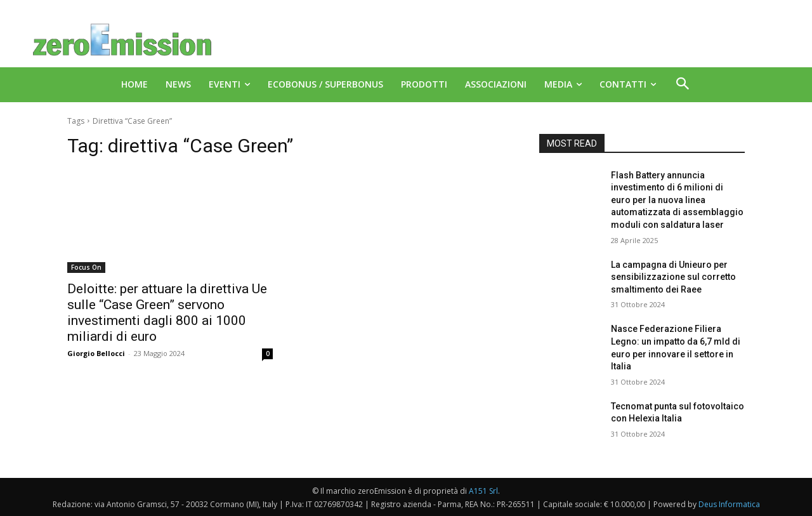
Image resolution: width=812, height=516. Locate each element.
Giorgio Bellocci (96, 353)
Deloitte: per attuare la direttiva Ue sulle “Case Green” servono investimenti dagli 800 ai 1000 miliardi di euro (167, 313)
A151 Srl (483, 491)
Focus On (86, 267)
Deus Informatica (729, 504)
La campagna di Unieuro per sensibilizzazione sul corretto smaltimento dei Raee (673, 277)
